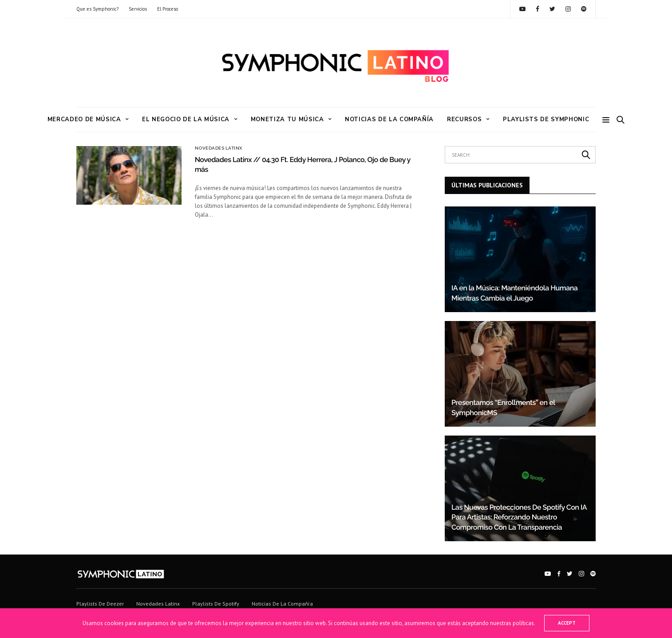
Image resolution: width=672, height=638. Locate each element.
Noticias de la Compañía (389, 119)
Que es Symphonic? (97, 9)
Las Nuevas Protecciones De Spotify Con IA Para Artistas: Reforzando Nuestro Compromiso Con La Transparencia (519, 517)
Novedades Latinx (219, 148)
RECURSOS (464, 119)
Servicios (138, 9)
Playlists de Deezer (100, 604)
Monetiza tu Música (287, 119)
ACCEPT (567, 623)
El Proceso (168, 9)
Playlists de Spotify (216, 604)
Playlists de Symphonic (546, 119)
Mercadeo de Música (84, 119)
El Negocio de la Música (186, 119)
